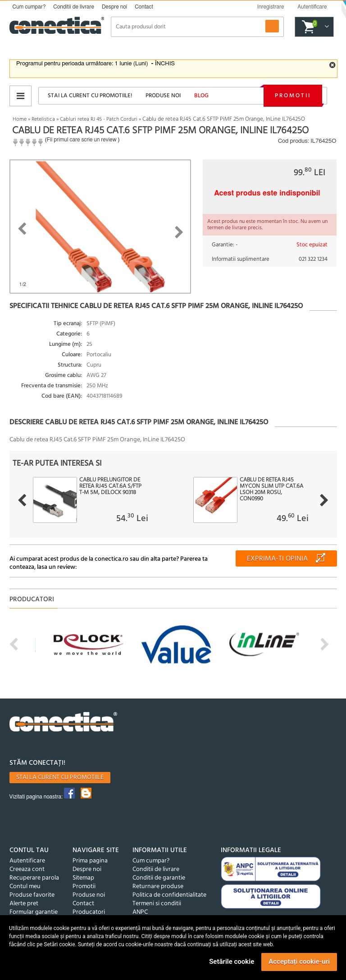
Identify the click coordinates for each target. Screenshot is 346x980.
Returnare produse (158, 887)
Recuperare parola (34, 878)
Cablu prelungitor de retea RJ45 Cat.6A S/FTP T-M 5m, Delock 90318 (110, 486)
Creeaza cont (27, 869)
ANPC (140, 912)
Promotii (293, 96)
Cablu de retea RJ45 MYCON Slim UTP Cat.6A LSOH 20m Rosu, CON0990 (271, 490)
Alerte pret (24, 904)
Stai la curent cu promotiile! (90, 96)
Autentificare (27, 861)
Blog (201, 96)
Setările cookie (232, 962)
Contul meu (25, 887)
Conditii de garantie (159, 878)
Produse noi (163, 96)
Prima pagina (90, 861)
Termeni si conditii (157, 904)
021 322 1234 (313, 259)
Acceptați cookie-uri (299, 962)
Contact (144, 7)
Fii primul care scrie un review (82, 140)
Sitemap (83, 878)
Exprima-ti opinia (277, 559)
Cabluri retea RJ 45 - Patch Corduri (99, 119)
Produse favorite (32, 895)
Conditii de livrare (74, 7)
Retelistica (43, 119)
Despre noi (114, 7)
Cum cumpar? (29, 7)
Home (20, 119)
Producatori (89, 912)
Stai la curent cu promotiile (60, 778)
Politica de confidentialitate (169, 895)
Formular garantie (34, 912)
